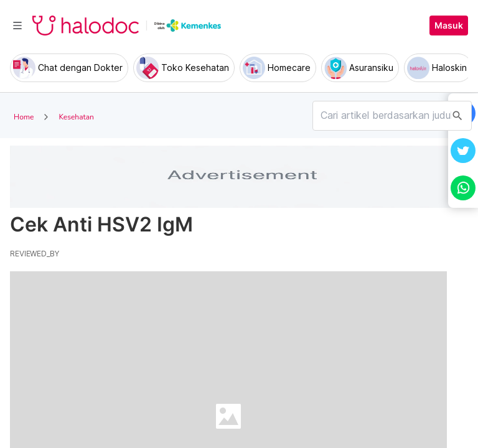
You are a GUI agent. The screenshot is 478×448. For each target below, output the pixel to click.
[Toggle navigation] (17, 26)
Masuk (449, 26)
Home (24, 117)
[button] (463, 151)
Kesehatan (76, 117)
